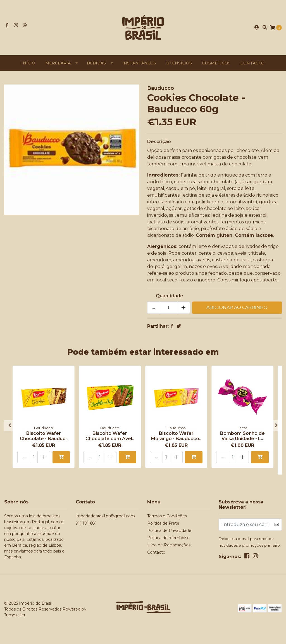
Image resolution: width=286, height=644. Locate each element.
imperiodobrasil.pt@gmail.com (105, 516)
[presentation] (10, 426)
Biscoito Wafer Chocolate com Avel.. (110, 436)
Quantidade (170, 296)
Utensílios (179, 63)
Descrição (159, 142)
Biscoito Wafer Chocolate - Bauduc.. (44, 436)
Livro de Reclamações (169, 545)
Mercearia (58, 63)
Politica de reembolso (168, 538)
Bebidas (96, 63)
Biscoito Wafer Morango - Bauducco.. (176, 436)
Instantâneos (139, 63)
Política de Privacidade (169, 530)
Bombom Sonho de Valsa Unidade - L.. (242, 436)
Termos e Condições (167, 516)
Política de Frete (163, 523)
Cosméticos (216, 63)
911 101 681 (86, 523)
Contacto (252, 63)
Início (28, 63)
